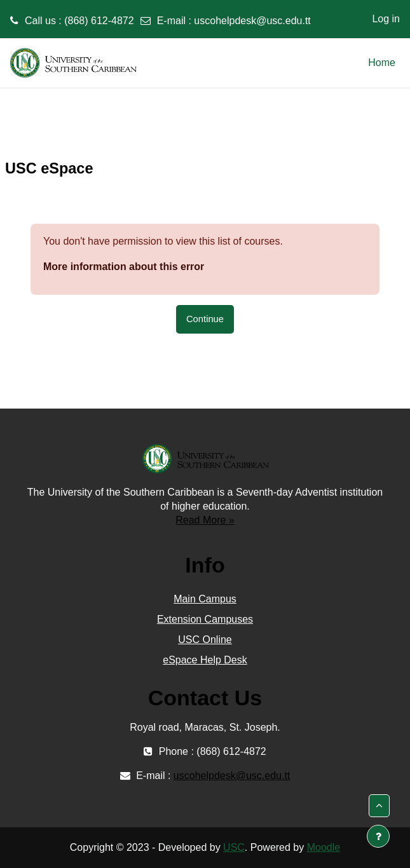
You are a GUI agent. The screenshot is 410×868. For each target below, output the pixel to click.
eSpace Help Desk (205, 660)
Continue (205, 319)
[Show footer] (378, 836)
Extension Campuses (205, 619)
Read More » (205, 520)
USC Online (205, 640)
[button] (379, 806)
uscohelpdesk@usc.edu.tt (252, 21)
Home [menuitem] (382, 63)
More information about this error (124, 267)
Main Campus (205, 599)
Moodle (324, 847)
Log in (386, 19)
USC (234, 847)
